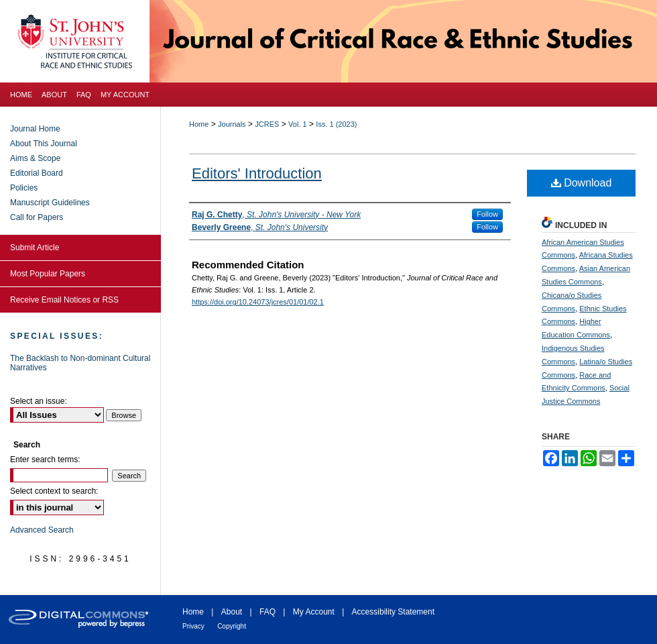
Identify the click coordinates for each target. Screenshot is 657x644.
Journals (232, 124)
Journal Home (35, 129)
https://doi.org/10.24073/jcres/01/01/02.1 (258, 302)
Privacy (193, 626)
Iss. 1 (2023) (336, 124)
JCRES (267, 124)
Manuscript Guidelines (50, 203)
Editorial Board (37, 173)
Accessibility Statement (393, 612)
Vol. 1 (298, 124)
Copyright (232, 626)
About (232, 612)
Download (582, 183)
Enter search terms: (45, 460)
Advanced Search (42, 530)
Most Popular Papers (48, 274)
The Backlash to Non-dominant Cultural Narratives (80, 363)
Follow (487, 214)
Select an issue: (39, 401)
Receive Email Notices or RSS (64, 300)
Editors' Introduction (257, 173)
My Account (314, 612)
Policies (24, 188)
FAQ (267, 612)
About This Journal (44, 144)
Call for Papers (37, 217)
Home (199, 124)
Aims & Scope (35, 158)
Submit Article (35, 248)
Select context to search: (54, 491)
